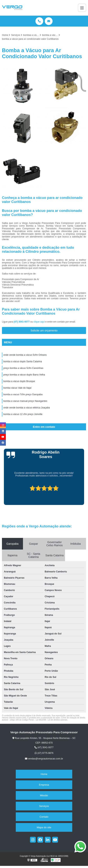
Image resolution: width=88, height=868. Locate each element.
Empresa (44, 785)
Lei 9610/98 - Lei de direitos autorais (52, 720)
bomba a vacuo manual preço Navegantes (25, 401)
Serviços (44, 806)
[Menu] (82, 8)
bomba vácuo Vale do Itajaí (17, 388)
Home (44, 774)
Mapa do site (44, 827)
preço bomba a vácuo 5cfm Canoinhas (23, 368)
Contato (44, 817)
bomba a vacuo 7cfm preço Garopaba (23, 394)
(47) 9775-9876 (44, 753)
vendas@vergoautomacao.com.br (44, 759)
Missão (44, 795)
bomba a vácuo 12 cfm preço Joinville (23, 414)
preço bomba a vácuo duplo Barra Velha (24, 375)
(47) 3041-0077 (22, 322)
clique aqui (39, 322)
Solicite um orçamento (44, 330)
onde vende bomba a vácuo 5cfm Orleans (25, 355)
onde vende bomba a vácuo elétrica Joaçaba (27, 408)
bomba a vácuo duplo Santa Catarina (23, 362)
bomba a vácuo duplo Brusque (19, 381)
